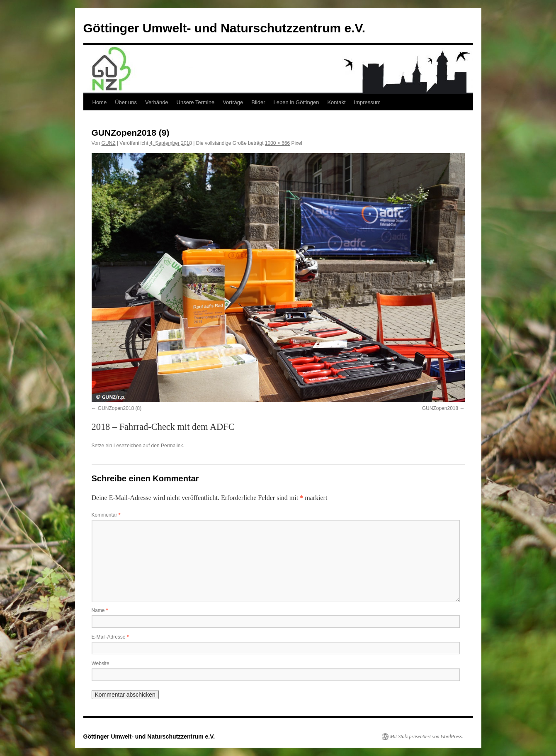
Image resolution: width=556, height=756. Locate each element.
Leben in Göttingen (296, 102)
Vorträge (233, 102)
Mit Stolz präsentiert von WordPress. (427, 736)
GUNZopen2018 (440, 408)
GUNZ (109, 143)
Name (100, 610)
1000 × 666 (277, 143)
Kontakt (336, 102)
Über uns (126, 102)
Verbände (157, 102)
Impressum (367, 102)
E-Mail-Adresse (110, 637)
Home (100, 102)
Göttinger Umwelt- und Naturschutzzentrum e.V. (225, 28)
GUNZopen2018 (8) (120, 408)
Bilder (258, 102)
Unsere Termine (196, 102)
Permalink (172, 446)
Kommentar (106, 515)
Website (101, 663)
